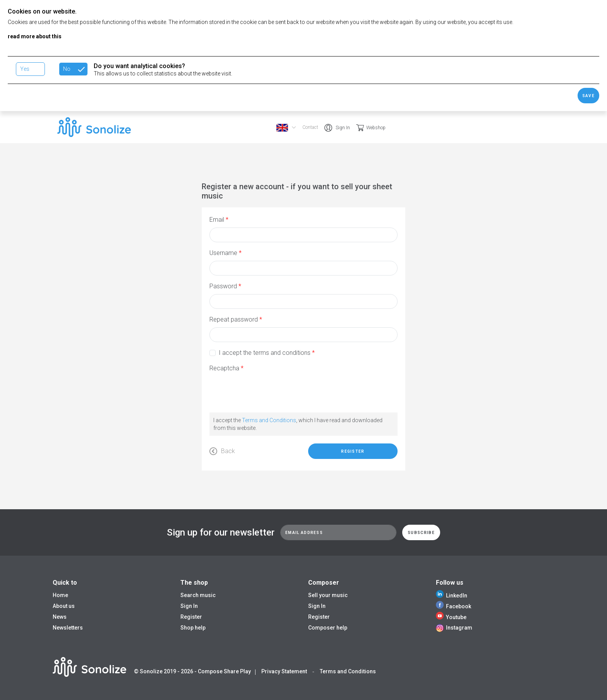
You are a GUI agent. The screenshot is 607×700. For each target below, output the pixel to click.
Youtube (451, 617)
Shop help (193, 628)
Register (353, 451)
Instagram (454, 628)
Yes (25, 69)
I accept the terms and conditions (265, 353)
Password (223, 286)
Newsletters (68, 628)
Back (222, 451)
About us (64, 606)
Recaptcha (224, 368)
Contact (310, 127)
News (60, 617)
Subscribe (421, 533)
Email (217, 220)
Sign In (343, 128)
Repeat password (234, 319)
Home (60, 595)
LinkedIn (452, 596)
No (67, 69)
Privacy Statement (284, 671)
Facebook (454, 606)
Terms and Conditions (269, 420)
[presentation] (268, 391)
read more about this (35, 36)
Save (588, 96)
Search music (198, 595)
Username (223, 253)
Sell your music (328, 595)
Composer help (328, 628)
